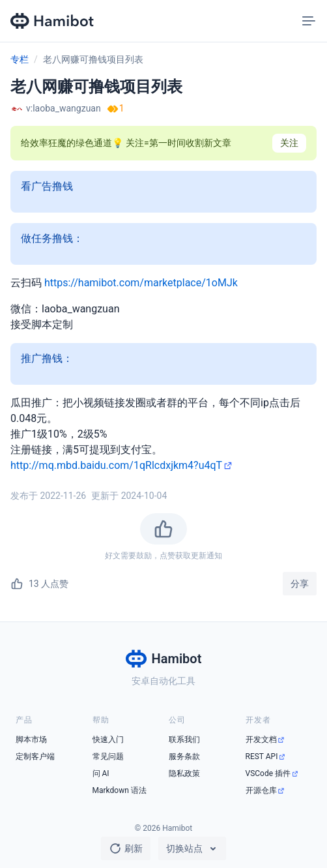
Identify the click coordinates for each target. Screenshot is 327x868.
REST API (262, 756)
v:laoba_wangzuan (64, 108)
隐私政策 (184, 773)
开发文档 (261, 740)
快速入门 (108, 740)
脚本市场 (31, 740)
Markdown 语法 (120, 790)
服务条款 (184, 756)
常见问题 (108, 756)
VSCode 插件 (268, 773)
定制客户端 (35, 756)
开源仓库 (261, 790)
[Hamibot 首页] (53, 21)
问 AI (101, 773)
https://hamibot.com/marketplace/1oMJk (141, 283)
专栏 (20, 59)
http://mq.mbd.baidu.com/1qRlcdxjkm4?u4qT (116, 465)
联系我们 (184, 740)
